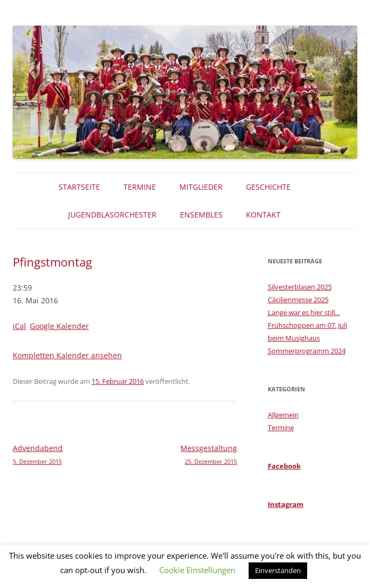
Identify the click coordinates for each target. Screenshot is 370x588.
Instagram (286, 504)
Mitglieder (201, 187)
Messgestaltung (181, 455)
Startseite (79, 187)
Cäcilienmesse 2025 (298, 300)
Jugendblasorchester (112, 215)
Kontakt (263, 215)
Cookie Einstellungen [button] (197, 570)
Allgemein (283, 415)
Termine (140, 187)
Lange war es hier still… (304, 312)
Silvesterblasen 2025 (300, 287)
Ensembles (201, 215)
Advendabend (69, 455)
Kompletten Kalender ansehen (67, 355)
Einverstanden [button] (278, 570)
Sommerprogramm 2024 (307, 351)
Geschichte (268, 187)
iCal (19, 326)
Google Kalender (59, 326)
